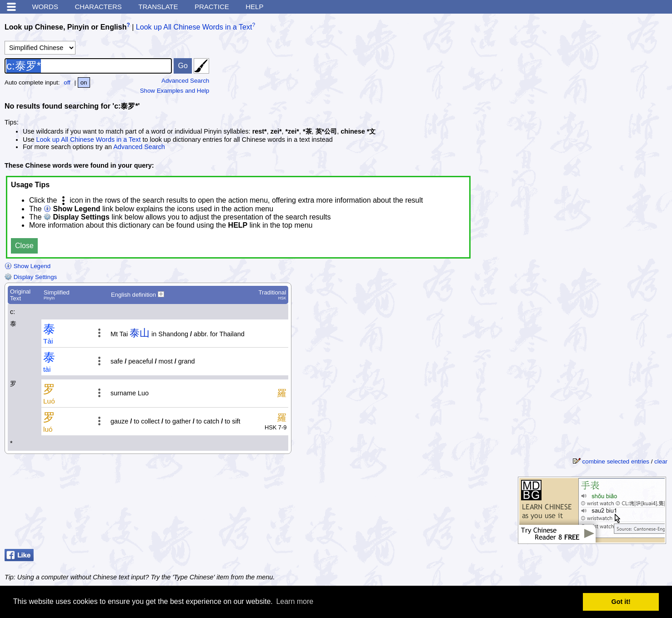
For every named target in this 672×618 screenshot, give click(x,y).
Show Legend (28, 266)
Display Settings (31, 277)
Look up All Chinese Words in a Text (194, 27)
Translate (158, 7)
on (84, 82)
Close (24, 246)
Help (254, 7)
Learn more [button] (295, 601)
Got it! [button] (621, 602)
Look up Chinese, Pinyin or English (65, 27)
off (67, 82)
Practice (212, 7)
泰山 (140, 333)
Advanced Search (185, 81)
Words (45, 7)
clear (661, 461)
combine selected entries (616, 461)
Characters (98, 7)
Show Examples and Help (175, 91)
